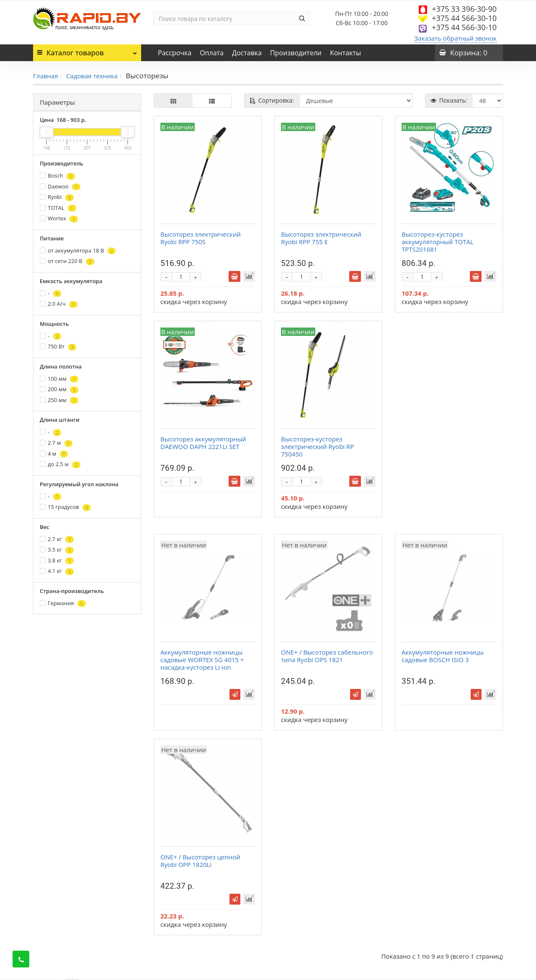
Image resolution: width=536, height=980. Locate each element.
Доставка (247, 53)
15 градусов (65, 507)
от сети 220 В (67, 261)
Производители (296, 53)
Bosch (57, 176)
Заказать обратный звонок (455, 38)
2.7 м (56, 443)
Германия (63, 603)
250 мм (59, 400)
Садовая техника (92, 76)
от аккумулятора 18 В (78, 251)
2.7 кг (57, 539)
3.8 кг (57, 561)
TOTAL (58, 208)
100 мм (59, 379)
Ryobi (57, 197)
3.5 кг (57, 550)
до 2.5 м (60, 464)
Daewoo (60, 187)
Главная (45, 76)
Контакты (345, 53)
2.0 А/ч (59, 304)
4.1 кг (57, 571)
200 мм (59, 389)
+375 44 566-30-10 (464, 18)
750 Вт (58, 347)
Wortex (59, 218)
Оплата (212, 53)
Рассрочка (175, 53)
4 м (54, 454)
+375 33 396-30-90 (464, 9)
